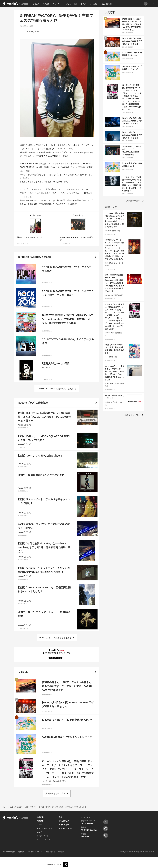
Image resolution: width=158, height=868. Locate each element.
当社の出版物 (64, 825)
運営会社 (61, 852)
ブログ (83, 4)
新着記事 (36, 4)
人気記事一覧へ (133, 200)
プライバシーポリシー (35, 852)
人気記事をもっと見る (55, 793)
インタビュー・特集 (70, 4)
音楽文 (61, 817)
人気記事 (46, 4)
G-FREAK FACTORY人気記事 (35, 257)
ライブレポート (43, 836)
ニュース (56, 4)
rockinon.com (15, 4)
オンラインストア (66, 828)
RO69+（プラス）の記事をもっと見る (55, 637)
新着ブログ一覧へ (132, 415)
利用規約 (21, 852)
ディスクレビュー (43, 839)
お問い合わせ (50, 852)
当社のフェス (107, 4)
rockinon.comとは (9, 852)
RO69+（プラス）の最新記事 (33, 403)
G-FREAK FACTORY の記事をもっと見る (55, 388)
